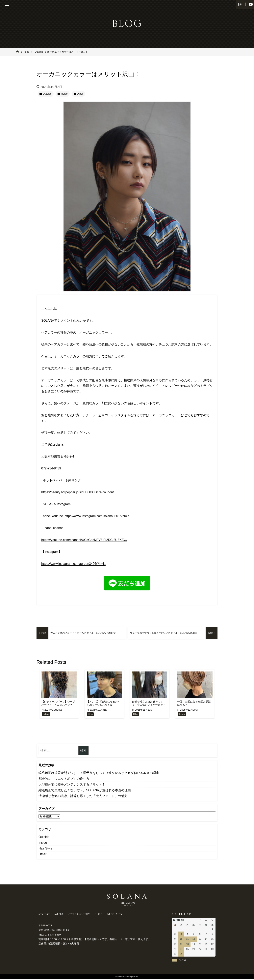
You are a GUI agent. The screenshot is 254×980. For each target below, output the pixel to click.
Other (42, 855)
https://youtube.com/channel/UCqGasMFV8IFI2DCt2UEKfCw (84, 540)
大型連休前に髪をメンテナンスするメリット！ (72, 785)
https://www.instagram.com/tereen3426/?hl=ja (73, 564)
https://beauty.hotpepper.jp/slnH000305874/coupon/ (77, 492)
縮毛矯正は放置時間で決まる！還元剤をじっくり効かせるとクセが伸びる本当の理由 (99, 773)
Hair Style (45, 849)
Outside (44, 837)
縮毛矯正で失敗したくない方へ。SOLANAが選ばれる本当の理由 (85, 791)
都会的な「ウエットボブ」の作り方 (64, 779)
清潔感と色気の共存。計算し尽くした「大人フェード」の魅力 (83, 797)
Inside (43, 843)
